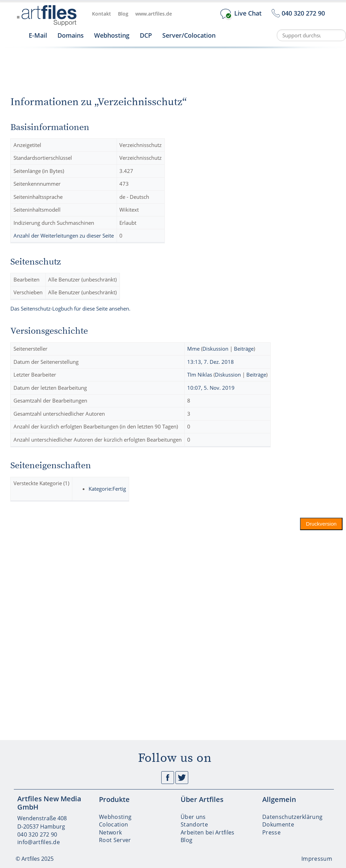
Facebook (168, 778)
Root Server (115, 840)
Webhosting (112, 35)
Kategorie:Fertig (107, 489)
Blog (123, 14)
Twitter (182, 778)
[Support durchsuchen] (311, 35)
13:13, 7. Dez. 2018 (211, 362)
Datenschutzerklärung (292, 817)
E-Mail (38, 35)
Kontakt (102, 14)
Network (110, 832)
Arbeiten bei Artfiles (208, 832)
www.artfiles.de (154, 14)
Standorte (194, 824)
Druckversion (322, 524)
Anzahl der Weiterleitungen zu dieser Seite (64, 236)
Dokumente (278, 824)
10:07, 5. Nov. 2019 (211, 388)
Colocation (113, 824)
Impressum (317, 859)
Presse (271, 832)
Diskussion (215, 349)
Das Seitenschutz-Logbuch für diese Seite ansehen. (70, 308)
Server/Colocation (189, 35)
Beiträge (244, 349)
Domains (71, 35)
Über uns (193, 817)
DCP (146, 35)
